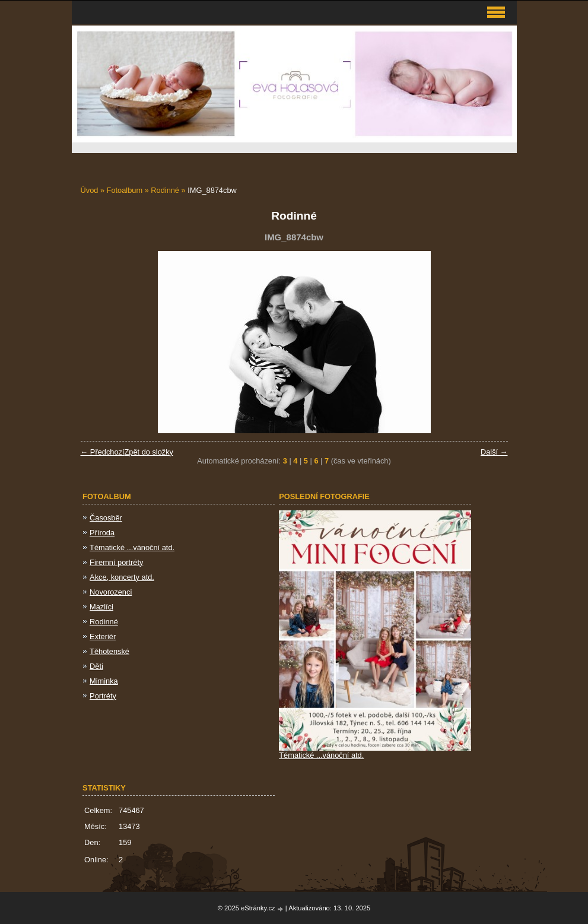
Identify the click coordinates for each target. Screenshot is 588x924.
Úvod (90, 190)
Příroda (102, 533)
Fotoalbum (125, 190)
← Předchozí (103, 452)
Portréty (103, 696)
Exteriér (103, 636)
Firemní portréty (116, 562)
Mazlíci (101, 607)
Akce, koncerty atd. (122, 577)
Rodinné (166, 190)
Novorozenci (111, 592)
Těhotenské (109, 651)
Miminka (104, 681)
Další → (494, 452)
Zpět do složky (149, 452)
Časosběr (106, 518)
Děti (96, 666)
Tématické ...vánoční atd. (132, 547)
